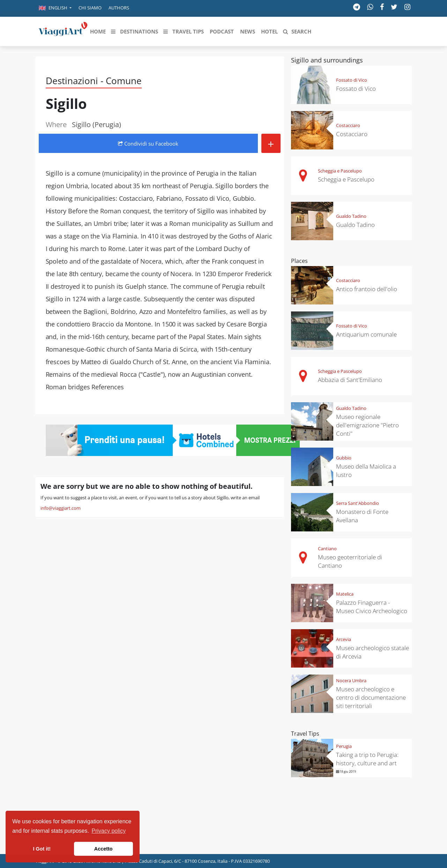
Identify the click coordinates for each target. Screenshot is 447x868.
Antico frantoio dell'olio (367, 289)
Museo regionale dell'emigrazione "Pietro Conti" (367, 425)
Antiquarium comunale (366, 334)
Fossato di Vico (352, 80)
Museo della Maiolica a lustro (366, 470)
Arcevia (344, 639)
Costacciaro (348, 125)
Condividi (148, 144)
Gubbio (344, 458)
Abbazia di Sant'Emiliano (350, 380)
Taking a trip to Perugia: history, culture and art (367, 759)
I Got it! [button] (42, 849)
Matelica (345, 594)
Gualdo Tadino (351, 216)
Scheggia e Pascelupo (340, 171)
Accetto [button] (103, 849)
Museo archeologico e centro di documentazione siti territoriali (371, 697)
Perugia (344, 746)
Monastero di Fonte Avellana (362, 516)
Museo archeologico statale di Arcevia (372, 652)
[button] (55, 8)
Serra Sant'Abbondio (357, 503)
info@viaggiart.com (61, 508)
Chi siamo (90, 8)
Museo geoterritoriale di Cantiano (350, 561)
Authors (119, 8)
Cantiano (327, 549)
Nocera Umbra (351, 681)
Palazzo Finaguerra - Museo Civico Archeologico (372, 607)
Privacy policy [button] (109, 831)
